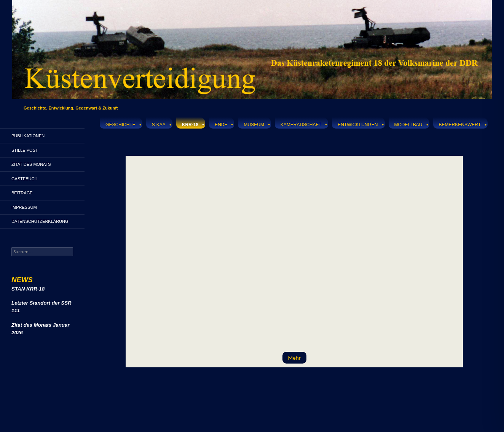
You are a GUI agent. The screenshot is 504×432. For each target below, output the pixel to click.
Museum (257, 124)
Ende (224, 124)
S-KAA (162, 124)
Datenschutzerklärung (40, 221)
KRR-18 (194, 124)
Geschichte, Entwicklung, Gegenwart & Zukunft (71, 108)
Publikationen (28, 136)
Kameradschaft (304, 124)
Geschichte (124, 124)
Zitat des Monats (31, 164)
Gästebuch (24, 179)
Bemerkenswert (463, 124)
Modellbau (412, 124)
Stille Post (25, 150)
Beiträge (22, 193)
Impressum (24, 207)
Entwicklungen (361, 124)
